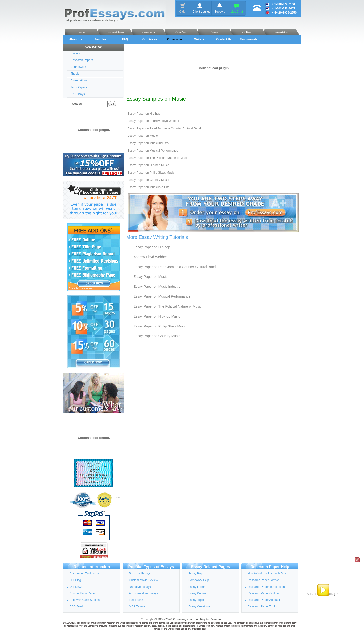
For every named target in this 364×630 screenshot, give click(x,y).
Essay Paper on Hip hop (144, 114)
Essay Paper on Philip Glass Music (151, 173)
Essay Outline (197, 593)
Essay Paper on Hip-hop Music (148, 165)
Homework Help (199, 580)
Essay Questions (199, 606)
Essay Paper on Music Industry (148, 143)
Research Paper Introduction (266, 587)
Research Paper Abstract (264, 600)
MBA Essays (137, 606)
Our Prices (150, 39)
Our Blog (75, 580)
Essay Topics (197, 600)
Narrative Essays (140, 587)
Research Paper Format (263, 580)
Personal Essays (140, 574)
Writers (199, 39)
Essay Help (196, 574)
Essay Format (197, 587)
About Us (75, 39)
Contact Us (224, 39)
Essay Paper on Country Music (148, 180)
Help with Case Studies (85, 600)
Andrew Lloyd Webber (150, 257)
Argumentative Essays (143, 593)
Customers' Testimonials (85, 574)
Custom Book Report (83, 593)
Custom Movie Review (143, 580)
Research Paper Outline (263, 593)
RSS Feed (76, 606)
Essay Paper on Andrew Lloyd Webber (153, 121)
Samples (100, 39)
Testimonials (249, 39)
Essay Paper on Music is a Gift (148, 187)
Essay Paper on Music (142, 136)
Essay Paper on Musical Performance (153, 151)
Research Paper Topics (263, 606)
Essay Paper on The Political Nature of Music (158, 158)
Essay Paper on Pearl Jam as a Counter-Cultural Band (164, 128)
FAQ (125, 39)
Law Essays (137, 600)
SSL (118, 498)
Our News (76, 587)
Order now (174, 39)
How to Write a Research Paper (268, 574)
